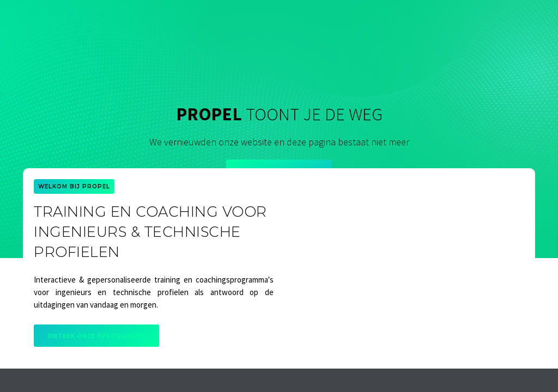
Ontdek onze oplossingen (96, 336)
